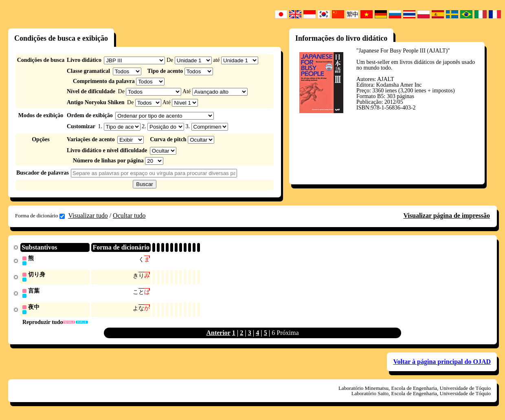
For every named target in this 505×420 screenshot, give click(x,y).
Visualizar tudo (88, 215)
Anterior (218, 334)
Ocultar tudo (129, 215)
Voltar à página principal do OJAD (442, 363)
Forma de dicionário (40, 216)
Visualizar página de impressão (447, 215)
